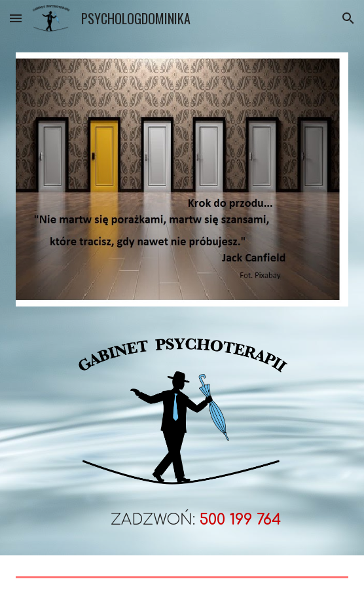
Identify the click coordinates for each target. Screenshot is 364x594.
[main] (182, 512)
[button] (16, 18)
